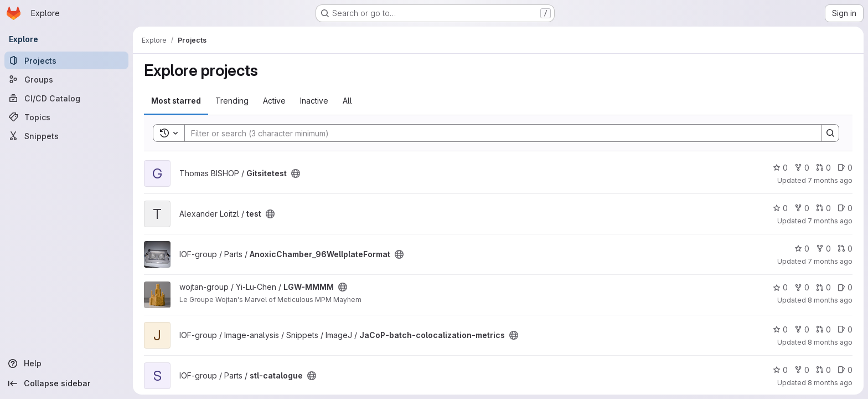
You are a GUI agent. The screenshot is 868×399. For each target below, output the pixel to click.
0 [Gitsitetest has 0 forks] (802, 168)
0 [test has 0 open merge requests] (823, 208)
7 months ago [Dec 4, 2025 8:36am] (830, 180)
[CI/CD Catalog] (66, 98)
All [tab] (347, 101)
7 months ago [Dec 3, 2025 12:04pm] (830, 221)
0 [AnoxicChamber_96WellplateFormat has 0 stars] (802, 249)
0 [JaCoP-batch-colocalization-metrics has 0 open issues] (845, 329)
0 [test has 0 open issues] (845, 208)
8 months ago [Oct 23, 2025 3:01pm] (830, 383)
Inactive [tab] (314, 101)
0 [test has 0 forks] (802, 208)
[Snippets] (66, 136)
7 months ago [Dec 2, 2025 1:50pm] (830, 261)
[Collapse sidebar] (66, 383)
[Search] (498, 133)
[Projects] (66, 60)
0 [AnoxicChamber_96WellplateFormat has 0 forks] (823, 249)
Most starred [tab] (176, 101)
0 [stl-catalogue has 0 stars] (780, 370)
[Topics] (66, 117)
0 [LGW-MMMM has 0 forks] (802, 287)
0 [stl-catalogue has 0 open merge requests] (823, 370)
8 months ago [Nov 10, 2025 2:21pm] (830, 300)
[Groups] (66, 79)
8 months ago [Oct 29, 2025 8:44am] (830, 342)
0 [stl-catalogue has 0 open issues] (845, 370)
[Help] (66, 364)
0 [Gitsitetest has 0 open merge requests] (823, 168)
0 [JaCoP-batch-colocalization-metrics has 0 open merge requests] (823, 329)
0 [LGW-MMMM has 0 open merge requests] (823, 287)
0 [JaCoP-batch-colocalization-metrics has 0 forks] (802, 329)
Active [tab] (274, 101)
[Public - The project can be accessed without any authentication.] (296, 173)
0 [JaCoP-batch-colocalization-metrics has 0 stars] (780, 329)
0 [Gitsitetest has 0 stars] (780, 168)
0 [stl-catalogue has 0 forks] (802, 370)
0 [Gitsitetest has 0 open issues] (845, 168)
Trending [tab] (232, 101)
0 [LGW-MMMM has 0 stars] (780, 287)
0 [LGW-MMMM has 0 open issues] (845, 287)
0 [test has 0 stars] (780, 208)
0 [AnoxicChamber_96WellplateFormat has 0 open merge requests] (845, 249)
